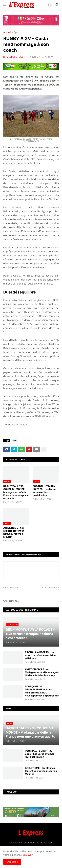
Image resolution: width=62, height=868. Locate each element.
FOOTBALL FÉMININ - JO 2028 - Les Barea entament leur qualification (45, 491)
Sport (17, 32)
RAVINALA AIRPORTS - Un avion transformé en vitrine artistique (40, 655)
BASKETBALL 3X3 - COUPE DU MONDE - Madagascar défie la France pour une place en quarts (16, 492)
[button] (5, 5)
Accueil (7, 32)
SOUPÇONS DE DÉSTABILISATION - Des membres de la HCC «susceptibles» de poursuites (42, 691)
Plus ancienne (49, 587)
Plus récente (12, 587)
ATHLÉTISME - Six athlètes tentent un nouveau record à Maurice (14, 532)
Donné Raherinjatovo (15, 57)
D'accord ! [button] (12, 862)
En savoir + (29, 855)
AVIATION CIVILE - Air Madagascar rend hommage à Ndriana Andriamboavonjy (42, 672)
